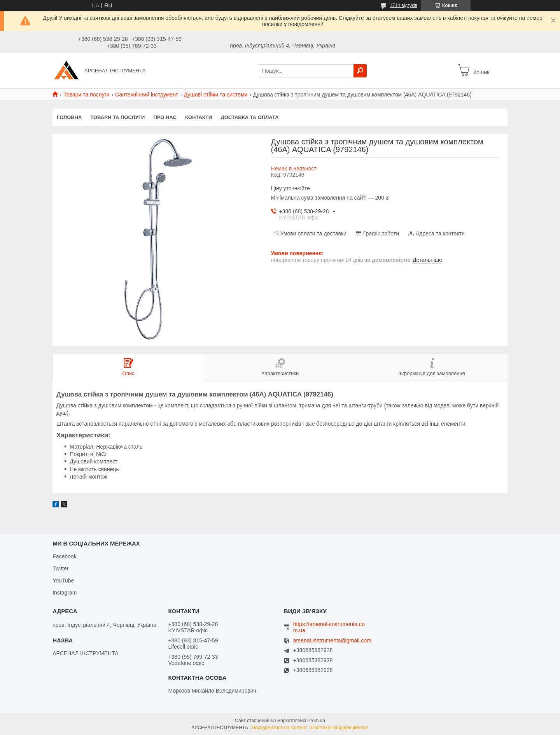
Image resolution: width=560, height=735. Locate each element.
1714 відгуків (403, 5)
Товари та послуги (86, 95)
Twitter (60, 568)
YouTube (63, 581)
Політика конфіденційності (340, 728)
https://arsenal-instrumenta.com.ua (329, 627)
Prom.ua (316, 721)
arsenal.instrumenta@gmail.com (332, 641)
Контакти (199, 117)
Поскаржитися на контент (280, 728)
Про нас (165, 117)
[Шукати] (360, 71)
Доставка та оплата (249, 117)
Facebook (64, 556)
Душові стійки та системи (216, 95)
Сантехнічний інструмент (147, 95)
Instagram (65, 593)
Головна (69, 117)
